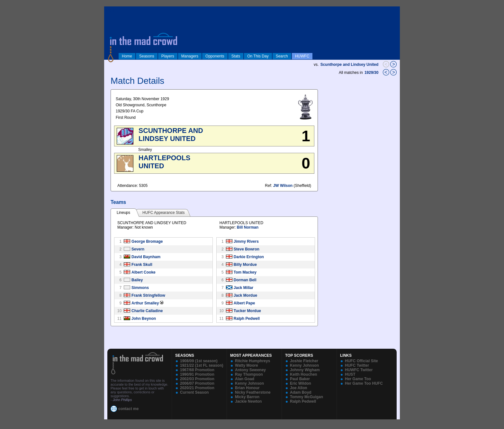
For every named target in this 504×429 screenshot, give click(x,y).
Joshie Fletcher (304, 361)
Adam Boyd (301, 392)
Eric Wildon (301, 383)
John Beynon (144, 319)
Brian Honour (247, 388)
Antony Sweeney (250, 370)
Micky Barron (247, 397)
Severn (138, 249)
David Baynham (146, 257)
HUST (350, 374)
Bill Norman (248, 227)
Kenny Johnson (249, 383)
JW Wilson (283, 186)
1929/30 (372, 73)
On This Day (258, 56)
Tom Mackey (245, 272)
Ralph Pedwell (247, 319)
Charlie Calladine (147, 311)
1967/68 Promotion (197, 370)
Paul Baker (300, 379)
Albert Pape (244, 303)
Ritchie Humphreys (252, 361)
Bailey (137, 280)
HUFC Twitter (357, 365)
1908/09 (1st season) (199, 361)
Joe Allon (299, 388)
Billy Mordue (245, 265)
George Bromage (147, 241)
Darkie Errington (249, 257)
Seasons (147, 56)
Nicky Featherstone (253, 392)
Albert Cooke (144, 272)
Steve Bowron (247, 249)
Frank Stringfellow (148, 295)
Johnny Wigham (305, 370)
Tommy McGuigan (306, 397)
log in (111, 10)
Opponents (215, 56)
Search (282, 56)
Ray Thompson (249, 374)
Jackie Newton (248, 401)
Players (168, 56)
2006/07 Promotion (197, 383)
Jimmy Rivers (246, 241)
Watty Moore (247, 365)
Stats (236, 56)
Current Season (194, 392)
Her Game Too (358, 379)
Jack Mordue (245, 295)
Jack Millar (243, 288)
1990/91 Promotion (197, 374)
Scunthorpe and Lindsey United (350, 65)
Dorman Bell (245, 280)
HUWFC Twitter (359, 370)
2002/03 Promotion (197, 379)
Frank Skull (142, 265)
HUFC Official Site (361, 361)
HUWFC (302, 56)
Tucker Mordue (247, 311)
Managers (190, 56)
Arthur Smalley (145, 303)
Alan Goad (245, 379)
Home (127, 56)
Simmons (140, 288)
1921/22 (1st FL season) (202, 365)
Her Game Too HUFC (364, 383)
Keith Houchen (304, 374)
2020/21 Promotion (197, 388)
